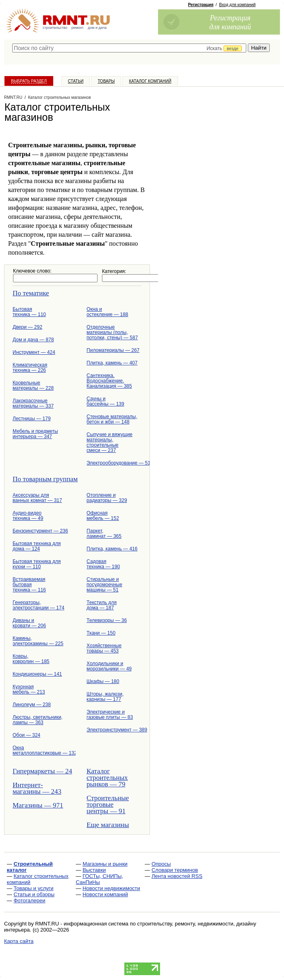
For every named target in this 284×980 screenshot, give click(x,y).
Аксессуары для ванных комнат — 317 (37, 498)
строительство (55, 28)
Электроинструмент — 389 (114, 730)
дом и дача (97, 28)
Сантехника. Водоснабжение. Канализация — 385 (109, 381)
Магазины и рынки (105, 864)
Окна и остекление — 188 (107, 312)
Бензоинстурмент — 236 (40, 531)
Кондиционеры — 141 (37, 674)
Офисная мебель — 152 (103, 516)
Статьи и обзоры (34, 894)
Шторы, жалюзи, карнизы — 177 (105, 697)
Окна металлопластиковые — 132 (40, 750)
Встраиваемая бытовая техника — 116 (29, 585)
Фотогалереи (29, 900)
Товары (106, 81)
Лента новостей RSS (177, 876)
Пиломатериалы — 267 (113, 350)
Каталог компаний (150, 81)
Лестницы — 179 (32, 419)
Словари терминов (175, 870)
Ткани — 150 (101, 633)
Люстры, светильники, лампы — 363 (38, 720)
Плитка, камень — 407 (112, 363)
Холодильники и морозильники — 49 (109, 666)
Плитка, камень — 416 (112, 549)
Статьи (76, 81)
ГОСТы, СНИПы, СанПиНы (100, 879)
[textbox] (129, 48)
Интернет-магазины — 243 (37, 788)
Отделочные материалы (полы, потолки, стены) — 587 (112, 332)
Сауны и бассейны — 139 (105, 401)
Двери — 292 (27, 327)
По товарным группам (45, 479)
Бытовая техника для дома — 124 (37, 546)
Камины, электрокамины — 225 (38, 641)
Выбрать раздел (29, 81)
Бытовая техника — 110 (29, 312)
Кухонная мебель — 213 (29, 689)
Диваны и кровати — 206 (29, 623)
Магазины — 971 (38, 805)
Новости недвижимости (111, 888)
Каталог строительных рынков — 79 (107, 778)
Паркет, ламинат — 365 (104, 534)
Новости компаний (105, 894)
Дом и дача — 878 (33, 340)
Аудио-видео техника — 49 (28, 516)
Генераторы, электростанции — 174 (38, 605)
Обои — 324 (26, 735)
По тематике (31, 293)
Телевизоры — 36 (107, 620)
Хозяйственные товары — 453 (104, 648)
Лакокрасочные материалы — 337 (33, 403)
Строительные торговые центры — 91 (108, 804)
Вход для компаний (237, 5)
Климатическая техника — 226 (30, 368)
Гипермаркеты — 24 (40, 771)
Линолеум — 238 (32, 705)
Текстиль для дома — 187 (102, 605)
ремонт (78, 28)
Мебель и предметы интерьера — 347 (35, 434)
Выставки (94, 870)
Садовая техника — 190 (103, 564)
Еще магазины (108, 825)
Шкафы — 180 (103, 681)
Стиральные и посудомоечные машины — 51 (104, 585)
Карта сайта (19, 941)
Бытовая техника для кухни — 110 (37, 564)
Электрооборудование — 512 (114, 463)
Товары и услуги (33, 888)
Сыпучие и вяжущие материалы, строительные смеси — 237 (109, 442)
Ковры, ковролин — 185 (31, 659)
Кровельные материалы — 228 (33, 385)
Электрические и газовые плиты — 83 (110, 715)
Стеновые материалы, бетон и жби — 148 (112, 419)
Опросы (161, 864)
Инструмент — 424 (34, 352)
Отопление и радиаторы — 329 (107, 498)
